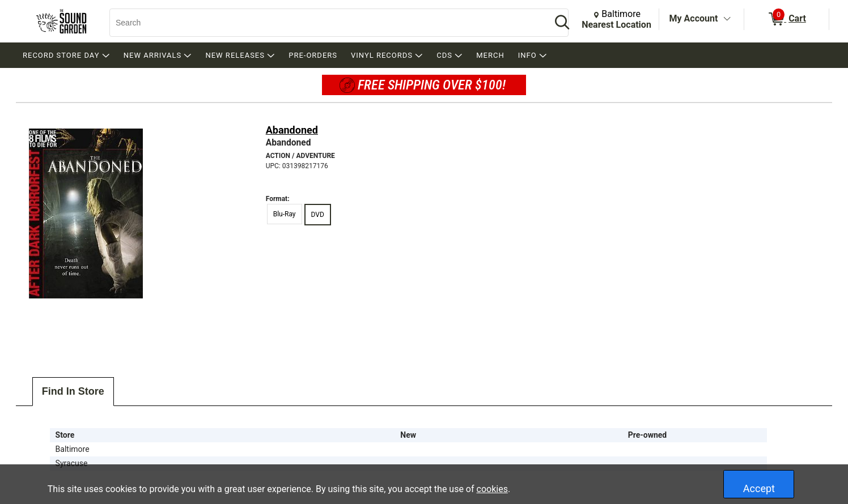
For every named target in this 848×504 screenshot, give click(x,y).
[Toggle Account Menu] (727, 19)
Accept (759, 488)
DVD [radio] (318, 215)
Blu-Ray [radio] (285, 214)
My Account (694, 18)
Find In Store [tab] (73, 391)
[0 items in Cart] (786, 19)
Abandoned (292, 130)
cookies (492, 489)
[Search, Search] (325, 23)
